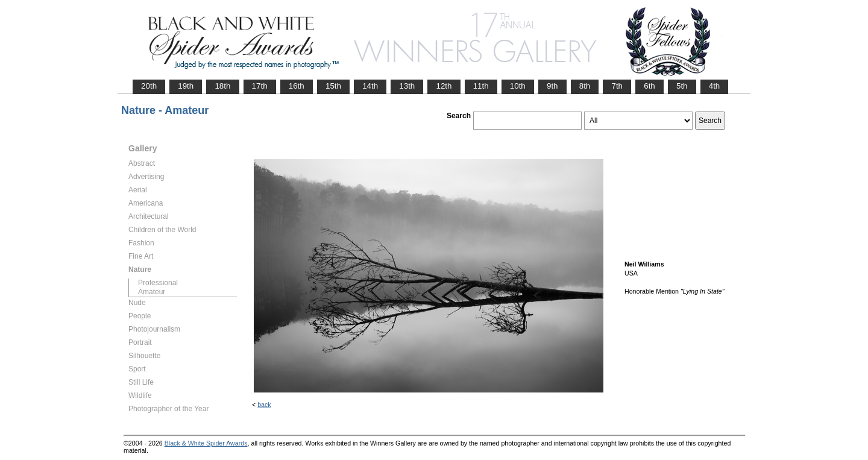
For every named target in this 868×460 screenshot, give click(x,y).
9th (552, 86)
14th (370, 86)
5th (682, 86)
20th (149, 86)
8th (585, 86)
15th (333, 86)
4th (715, 86)
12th (444, 86)
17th (260, 86)
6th (649, 86)
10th (518, 86)
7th (617, 86)
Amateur (152, 292)
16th (297, 86)
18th (222, 86)
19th (186, 86)
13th (407, 86)
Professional (158, 283)
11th (481, 86)
